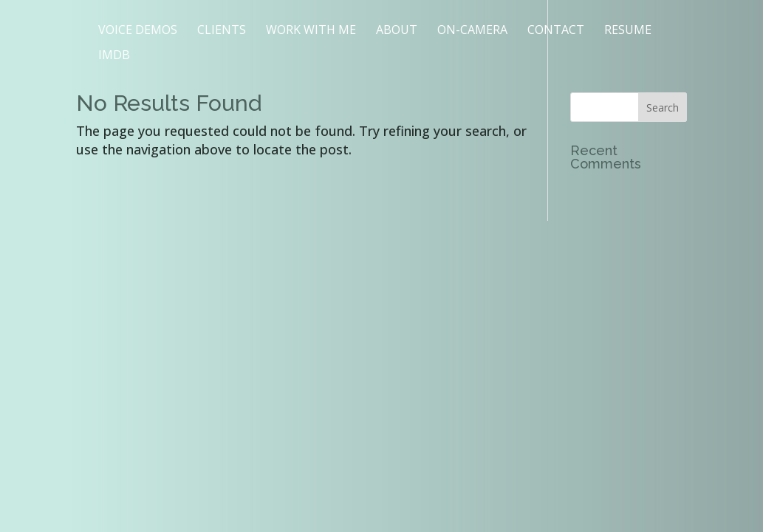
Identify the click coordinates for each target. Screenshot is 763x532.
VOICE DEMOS (138, 31)
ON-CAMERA (472, 31)
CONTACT (556, 31)
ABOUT (397, 31)
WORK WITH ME (311, 31)
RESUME (628, 31)
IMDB (114, 56)
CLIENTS (222, 31)
